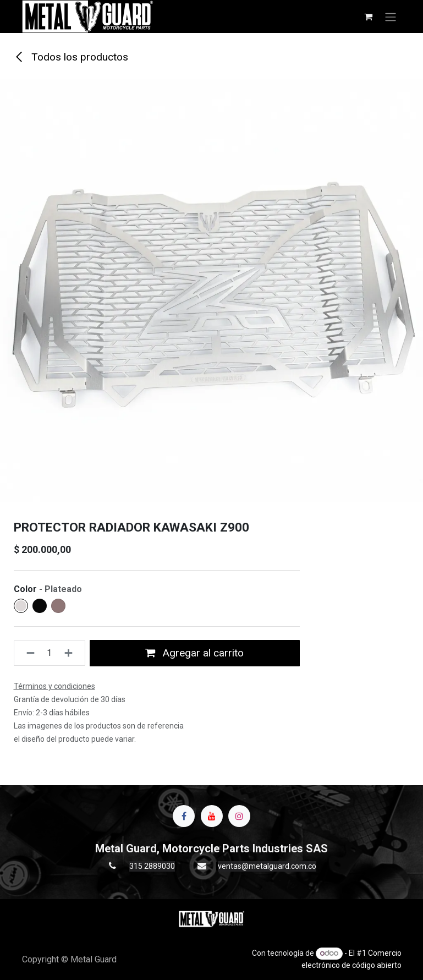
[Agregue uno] (72, 653)
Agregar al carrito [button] (194, 653)
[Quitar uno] (27, 653)
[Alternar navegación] (391, 17)
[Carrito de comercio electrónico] (369, 17)
